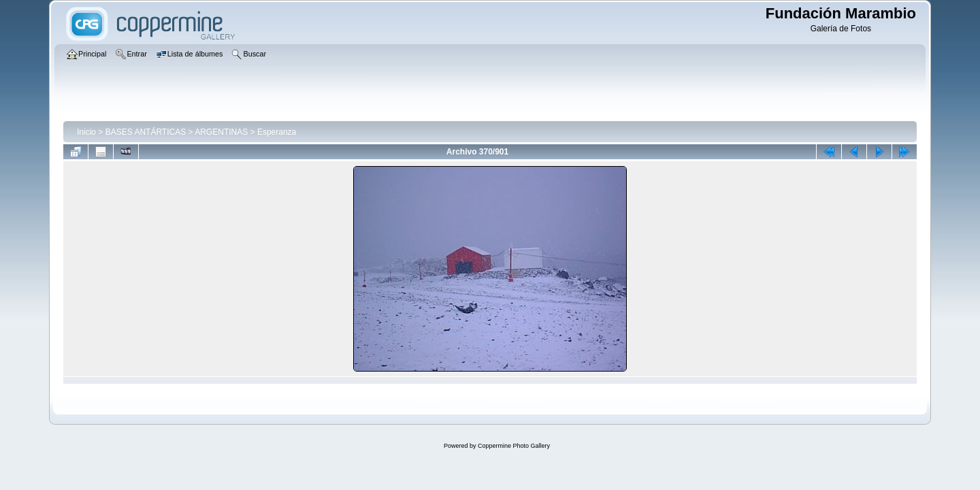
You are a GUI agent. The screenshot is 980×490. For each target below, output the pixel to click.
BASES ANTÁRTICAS (146, 132)
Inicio (86, 132)
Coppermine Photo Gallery (514, 446)
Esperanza (277, 132)
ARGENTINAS (221, 132)
